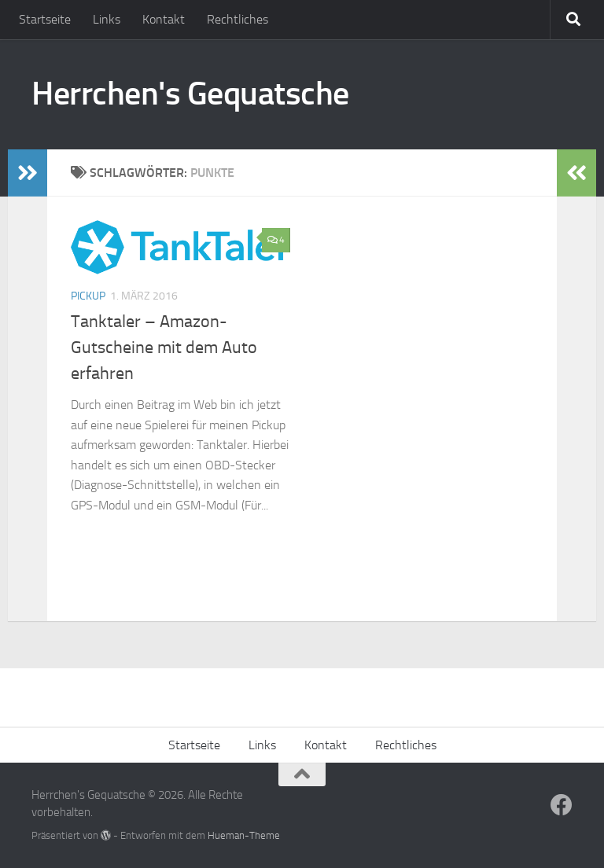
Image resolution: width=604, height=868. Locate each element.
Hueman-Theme (244, 835)
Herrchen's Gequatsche (190, 94)
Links (107, 19)
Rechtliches (238, 19)
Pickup (88, 296)
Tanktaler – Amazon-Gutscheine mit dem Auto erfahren (164, 348)
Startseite (45, 19)
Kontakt (164, 19)
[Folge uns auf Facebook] (562, 805)
